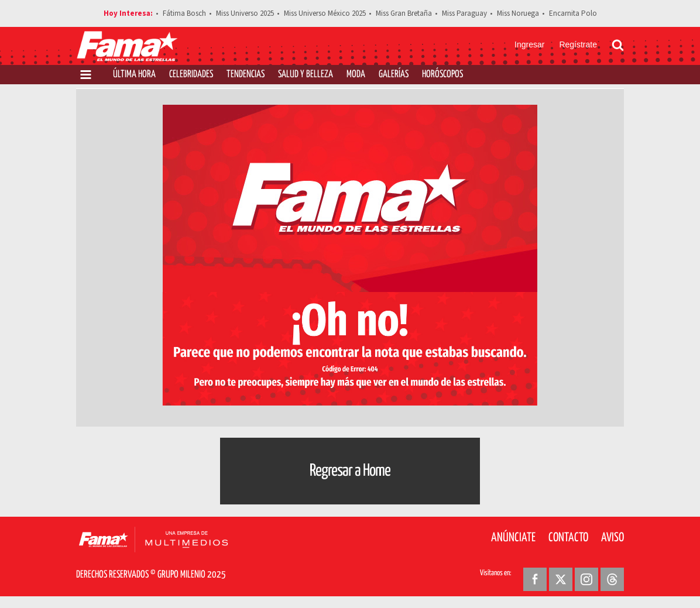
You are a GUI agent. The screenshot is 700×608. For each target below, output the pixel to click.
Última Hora (134, 75)
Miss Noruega (518, 13)
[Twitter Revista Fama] (561, 579)
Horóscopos (442, 75)
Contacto (568, 538)
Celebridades (191, 75)
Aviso (612, 538)
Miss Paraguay (464, 13)
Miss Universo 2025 (245, 13)
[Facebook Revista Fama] (535, 579)
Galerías (394, 75)
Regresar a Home (350, 471)
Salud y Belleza (306, 75)
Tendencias (246, 75)
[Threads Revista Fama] (612, 579)
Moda (356, 75)
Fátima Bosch (184, 13)
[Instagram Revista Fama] (586, 579)
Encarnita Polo (573, 13)
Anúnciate (513, 538)
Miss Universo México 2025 (325, 13)
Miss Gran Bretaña (404, 13)
